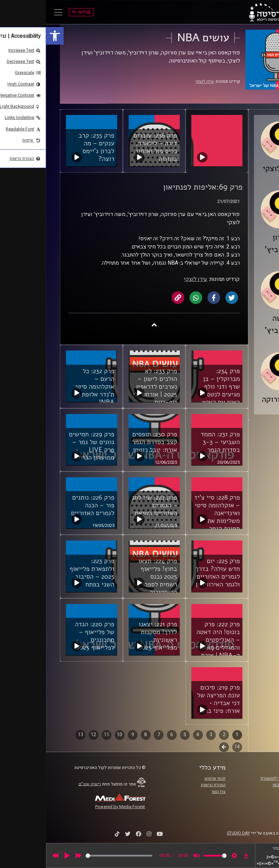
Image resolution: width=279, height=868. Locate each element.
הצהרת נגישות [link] (167, 785)
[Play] (21, 855)
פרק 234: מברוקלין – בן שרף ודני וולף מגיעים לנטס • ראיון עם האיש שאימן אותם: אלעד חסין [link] (175, 394)
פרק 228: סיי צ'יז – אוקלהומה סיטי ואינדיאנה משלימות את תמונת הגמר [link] (171, 513)
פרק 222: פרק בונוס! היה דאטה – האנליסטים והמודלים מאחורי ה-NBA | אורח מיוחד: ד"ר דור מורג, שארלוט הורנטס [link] (172, 652)
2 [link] (178, 735)
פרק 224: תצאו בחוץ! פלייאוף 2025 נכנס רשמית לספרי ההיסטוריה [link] (112, 577)
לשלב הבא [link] (178, 748)
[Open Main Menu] (12, 12)
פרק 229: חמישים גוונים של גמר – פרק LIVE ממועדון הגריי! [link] (46, 446)
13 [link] (35, 735)
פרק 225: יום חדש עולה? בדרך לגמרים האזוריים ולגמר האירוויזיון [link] (172, 573)
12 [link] (47, 735)
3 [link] (165, 735)
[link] (9, 36)
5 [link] (139, 735)
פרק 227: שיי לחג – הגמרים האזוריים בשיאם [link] (108, 505)
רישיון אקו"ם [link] (44, 784)
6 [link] (126, 735)
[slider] (73, 856)
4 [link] (152, 735)
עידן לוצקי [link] (158, 81)
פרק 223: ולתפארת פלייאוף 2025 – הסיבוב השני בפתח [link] (46, 573)
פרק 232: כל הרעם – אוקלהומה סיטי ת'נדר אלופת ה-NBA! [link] (47, 387)
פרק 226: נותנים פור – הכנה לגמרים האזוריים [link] (47, 505)
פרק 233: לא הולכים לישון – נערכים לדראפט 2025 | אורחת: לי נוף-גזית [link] (109, 387)
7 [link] (113, 735)
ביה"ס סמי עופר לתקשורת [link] (237, 778)
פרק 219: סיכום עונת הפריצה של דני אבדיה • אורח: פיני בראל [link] (172, 699)
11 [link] (61, 735)
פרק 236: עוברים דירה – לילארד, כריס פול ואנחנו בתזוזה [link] (109, 147)
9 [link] (87, 735)
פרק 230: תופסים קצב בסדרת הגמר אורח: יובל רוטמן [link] (108, 442)
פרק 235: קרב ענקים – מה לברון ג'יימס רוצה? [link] (50, 147)
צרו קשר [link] (172, 792)
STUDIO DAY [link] (192, 833)
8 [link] (100, 735)
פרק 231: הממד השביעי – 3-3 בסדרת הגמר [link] (174, 442)
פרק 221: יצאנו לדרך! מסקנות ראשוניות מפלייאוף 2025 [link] (112, 636)
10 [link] (73, 735)
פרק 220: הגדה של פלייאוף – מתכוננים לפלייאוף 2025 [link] (48, 636)
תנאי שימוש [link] (169, 778)
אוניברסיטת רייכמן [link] (243, 785)
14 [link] (191, 747)
